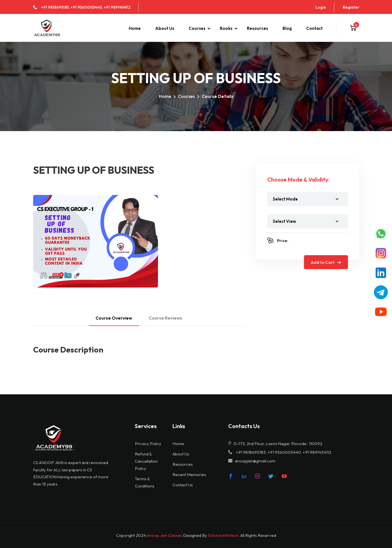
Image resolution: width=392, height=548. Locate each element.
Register (351, 7)
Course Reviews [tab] (165, 318)
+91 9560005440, (87, 7)
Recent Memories (189, 475)
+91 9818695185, (55, 7)
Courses (197, 28)
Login (321, 7)
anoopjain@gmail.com (255, 461)
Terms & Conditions (145, 482)
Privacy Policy (148, 444)
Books (226, 28)
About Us (165, 28)
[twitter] (271, 476)
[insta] (257, 476)
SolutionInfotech (223, 535)
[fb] (231, 476)
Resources (257, 28)
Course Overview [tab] (114, 318)
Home (135, 28)
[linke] (244, 476)
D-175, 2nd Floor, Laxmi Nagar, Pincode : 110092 (275, 444)
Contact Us (183, 485)
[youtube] (284, 476)
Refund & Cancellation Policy (146, 461)
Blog (287, 28)
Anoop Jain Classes (165, 535)
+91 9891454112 (117, 7)
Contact (314, 28)
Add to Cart (326, 262)
